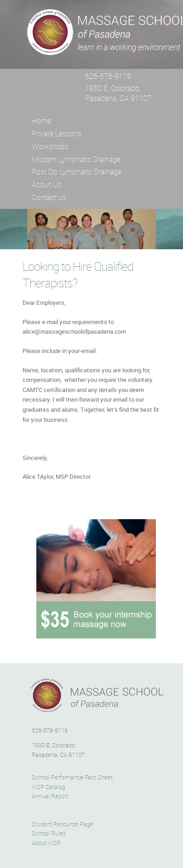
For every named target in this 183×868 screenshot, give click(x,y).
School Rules (49, 834)
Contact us (49, 197)
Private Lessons (57, 134)
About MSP (46, 843)
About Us (47, 185)
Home (41, 121)
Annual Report (50, 796)
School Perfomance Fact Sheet (72, 778)
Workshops (50, 146)
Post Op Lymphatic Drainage (77, 172)
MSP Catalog (49, 787)
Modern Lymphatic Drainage (76, 159)
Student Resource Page (62, 824)
